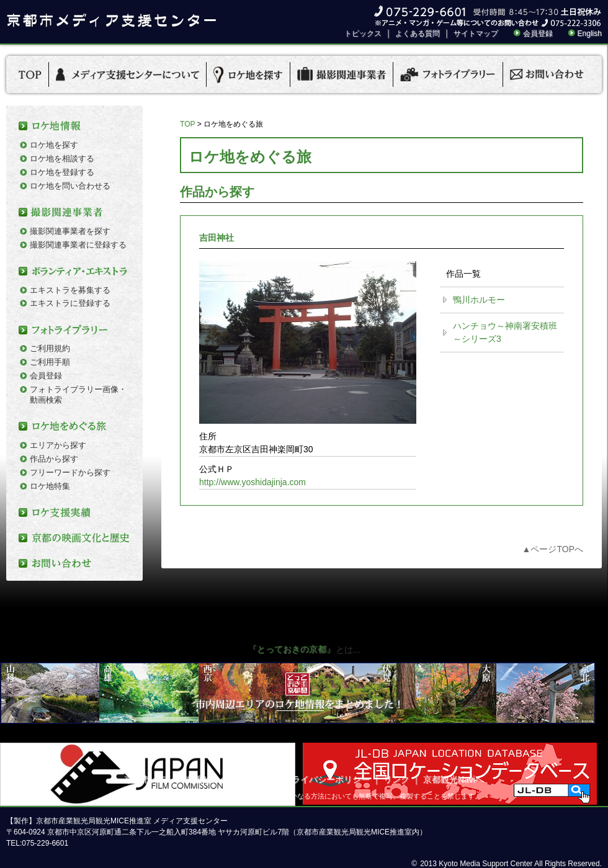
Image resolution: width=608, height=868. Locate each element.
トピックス (363, 34)
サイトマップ (476, 34)
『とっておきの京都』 (292, 649)
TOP (187, 124)
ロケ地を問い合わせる (70, 186)
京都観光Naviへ (454, 779)
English (590, 34)
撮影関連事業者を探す (70, 231)
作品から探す (54, 459)
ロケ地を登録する (62, 172)
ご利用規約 (50, 348)
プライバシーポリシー (326, 779)
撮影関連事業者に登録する (78, 245)
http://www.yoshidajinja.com (253, 482)
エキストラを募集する (70, 290)
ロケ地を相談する (62, 159)
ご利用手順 (50, 362)
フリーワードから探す (70, 472)
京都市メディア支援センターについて (198, 779)
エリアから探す (58, 445)
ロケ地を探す (54, 145)
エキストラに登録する (70, 303)
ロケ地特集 (50, 486)
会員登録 (538, 34)
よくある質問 (418, 34)
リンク (396, 779)
